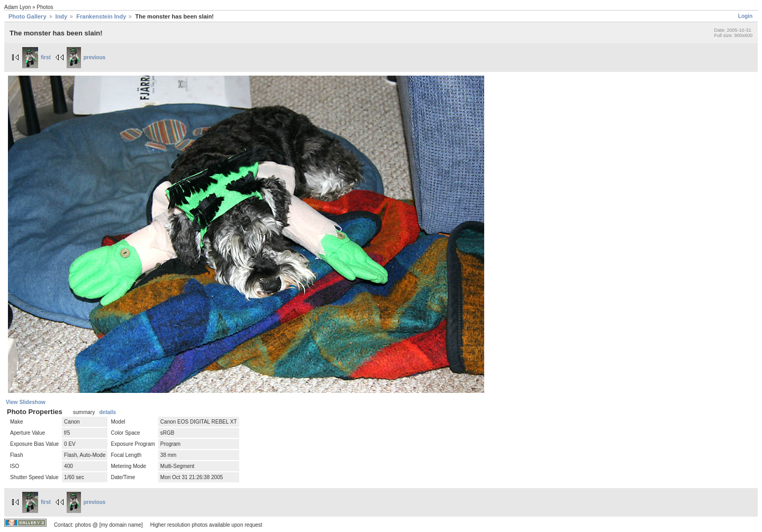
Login (745, 16)
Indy (62, 16)
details (107, 412)
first (37, 57)
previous (86, 57)
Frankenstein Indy (101, 16)
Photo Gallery (28, 16)
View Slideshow (26, 402)
